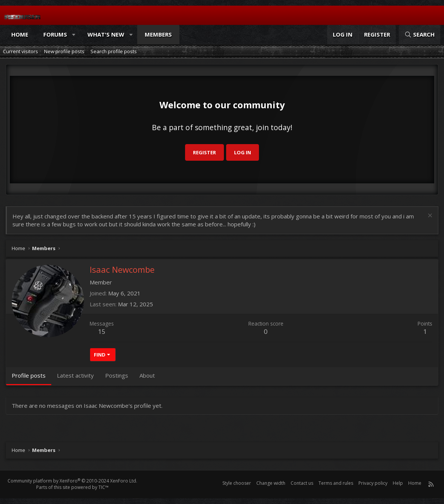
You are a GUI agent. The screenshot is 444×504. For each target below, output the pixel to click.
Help (398, 483)
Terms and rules (336, 483)
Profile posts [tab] (29, 375)
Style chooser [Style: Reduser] (237, 483)
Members (158, 34)
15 (102, 331)
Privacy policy (373, 483)
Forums (55, 34)
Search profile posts (114, 51)
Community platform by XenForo (72, 481)
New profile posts (64, 51)
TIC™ (103, 487)
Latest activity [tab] (75, 375)
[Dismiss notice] (429, 216)
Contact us (302, 483)
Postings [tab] (117, 375)
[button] (74, 35)
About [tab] (147, 375)
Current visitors (21, 51)
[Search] (420, 35)
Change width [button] (271, 483)
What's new (106, 34)
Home (20, 34)
